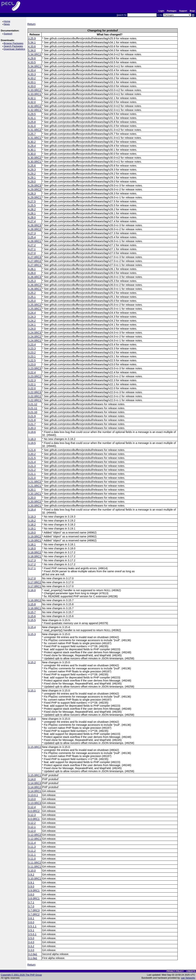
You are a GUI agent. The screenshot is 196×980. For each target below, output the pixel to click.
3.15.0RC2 (35, 747)
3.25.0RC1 (35, 309)
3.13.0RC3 (35, 803)
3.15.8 (32, 604)
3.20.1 (32, 490)
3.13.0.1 (33, 795)
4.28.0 (32, 217)
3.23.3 (32, 348)
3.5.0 (31, 938)
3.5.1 (31, 930)
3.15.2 (32, 662)
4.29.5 (32, 114)
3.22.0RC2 (35, 396)
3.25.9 (32, 38)
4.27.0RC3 (35, 257)
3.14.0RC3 (35, 783)
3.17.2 (32, 564)
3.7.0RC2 (34, 914)
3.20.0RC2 (35, 502)
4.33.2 (32, 78)
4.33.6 (32, 46)
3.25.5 (32, 205)
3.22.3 (32, 380)
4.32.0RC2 (35, 106)
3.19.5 (32, 443)
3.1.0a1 (33, 958)
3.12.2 (32, 823)
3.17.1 (32, 568)
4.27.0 (32, 253)
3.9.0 (31, 886)
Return (31, 24)
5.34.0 (32, 50)
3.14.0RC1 (35, 791)
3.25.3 (32, 281)
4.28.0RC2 (35, 229)
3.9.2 (31, 875)
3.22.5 (32, 360)
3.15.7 (32, 612)
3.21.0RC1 (35, 486)
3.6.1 (31, 918)
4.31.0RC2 (35, 130)
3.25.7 (32, 134)
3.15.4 (32, 627)
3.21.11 (33, 408)
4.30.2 (32, 142)
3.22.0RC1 (35, 400)
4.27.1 (32, 249)
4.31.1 (32, 118)
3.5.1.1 (32, 926)
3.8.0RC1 (34, 898)
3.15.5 (32, 620)
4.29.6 (32, 58)
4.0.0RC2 (34, 811)
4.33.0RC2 (35, 90)
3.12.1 (32, 827)
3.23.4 (32, 345)
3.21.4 (32, 462)
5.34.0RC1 (35, 66)
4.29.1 (32, 178)
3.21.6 (32, 450)
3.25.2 (32, 293)
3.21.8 (32, 420)
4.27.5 (32, 201)
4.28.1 (32, 213)
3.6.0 (31, 922)
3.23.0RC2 (35, 376)
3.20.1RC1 (35, 494)
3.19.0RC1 (35, 540)
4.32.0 (32, 102)
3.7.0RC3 (34, 910)
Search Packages (14, 46)
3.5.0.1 (32, 934)
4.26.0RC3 (35, 277)
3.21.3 (32, 466)
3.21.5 (32, 458)
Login (161, 11)
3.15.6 (32, 616)
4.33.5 (32, 62)
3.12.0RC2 (35, 835)
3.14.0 (32, 779)
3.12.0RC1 (35, 839)
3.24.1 (32, 325)
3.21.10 (33, 412)
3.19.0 (32, 532)
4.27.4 (32, 221)
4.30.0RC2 (35, 158)
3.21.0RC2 (35, 482)
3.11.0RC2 (35, 863)
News (7, 24)
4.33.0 (32, 86)
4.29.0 (32, 182)
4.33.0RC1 (35, 94)
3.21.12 (33, 404)
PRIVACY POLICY (175, 971)
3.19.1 (32, 529)
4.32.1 (32, 98)
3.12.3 (32, 815)
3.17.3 (32, 560)
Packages (172, 11)
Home (7, 21)
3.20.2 (32, 454)
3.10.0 (32, 871)
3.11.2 (32, 851)
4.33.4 (32, 70)
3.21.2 (32, 470)
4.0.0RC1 (34, 819)
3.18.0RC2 (35, 552)
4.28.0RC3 (35, 225)
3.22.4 (32, 372)
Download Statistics (15, 49)
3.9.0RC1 (34, 890)
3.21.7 (32, 424)
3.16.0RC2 (35, 600)
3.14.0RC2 (35, 787)
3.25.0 (32, 301)
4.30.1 (32, 150)
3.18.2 (32, 525)
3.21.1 (32, 474)
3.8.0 (31, 894)
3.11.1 (32, 855)
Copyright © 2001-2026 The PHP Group (21, 975)
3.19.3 (32, 517)
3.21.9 (32, 416)
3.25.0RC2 (35, 305)
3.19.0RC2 (35, 536)
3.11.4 (32, 843)
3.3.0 (31, 950)
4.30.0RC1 (35, 162)
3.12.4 (32, 807)
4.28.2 (32, 209)
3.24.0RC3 (35, 333)
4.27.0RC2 (35, 261)
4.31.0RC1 (35, 138)
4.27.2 (32, 245)
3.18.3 (32, 439)
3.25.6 (32, 166)
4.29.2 (32, 174)
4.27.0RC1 (35, 265)
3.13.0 (32, 799)
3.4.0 (31, 942)
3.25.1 (32, 297)
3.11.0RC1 (35, 867)
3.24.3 (32, 317)
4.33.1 (32, 82)
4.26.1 (32, 269)
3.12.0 (32, 831)
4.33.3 (32, 74)
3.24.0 (32, 329)
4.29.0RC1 (35, 197)
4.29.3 (32, 170)
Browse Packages (14, 43)
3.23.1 (32, 356)
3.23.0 (32, 364)
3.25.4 (32, 237)
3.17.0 (32, 578)
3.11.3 (32, 847)
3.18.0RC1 (35, 556)
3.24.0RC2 (35, 337)
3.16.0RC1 (35, 608)
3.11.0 (32, 859)
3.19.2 (32, 521)
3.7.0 (31, 906)
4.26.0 (32, 273)
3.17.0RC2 (35, 582)
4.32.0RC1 (35, 110)
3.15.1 (32, 691)
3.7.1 (31, 902)
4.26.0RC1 (35, 289)
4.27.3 (32, 233)
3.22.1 (32, 384)
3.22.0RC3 (35, 392)
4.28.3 (32, 193)
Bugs (192, 11)
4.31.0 (32, 126)
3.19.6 (32, 432)
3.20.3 (32, 428)
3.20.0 (32, 498)
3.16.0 (32, 590)
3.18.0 (32, 548)
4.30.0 (32, 154)
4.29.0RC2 (35, 189)
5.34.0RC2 (35, 54)
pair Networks (188, 978)
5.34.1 (32, 42)
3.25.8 (32, 122)
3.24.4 (32, 313)
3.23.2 (32, 352)
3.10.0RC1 (35, 879)
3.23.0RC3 (35, 368)
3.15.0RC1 (35, 775)
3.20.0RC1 (35, 506)
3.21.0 (32, 478)
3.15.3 (32, 634)
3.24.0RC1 (35, 341)
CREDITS (191, 971)
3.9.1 (31, 883)
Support (183, 11)
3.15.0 (32, 719)
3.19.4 (32, 510)
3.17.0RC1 (35, 586)
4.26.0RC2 (35, 285)
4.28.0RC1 (35, 241)
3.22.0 (32, 388)
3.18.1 (32, 544)
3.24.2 (32, 321)
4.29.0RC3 (35, 186)
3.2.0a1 (33, 954)
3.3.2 (31, 946)
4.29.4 (32, 146)
